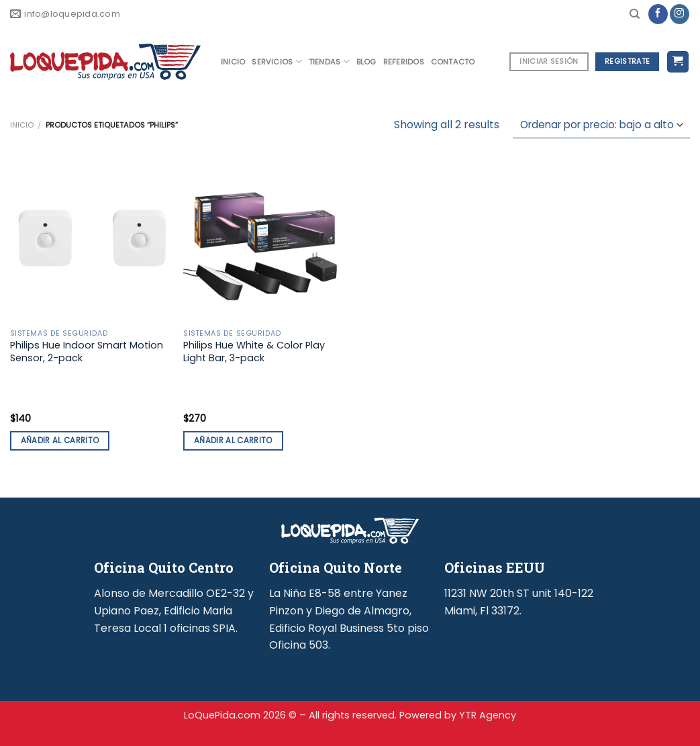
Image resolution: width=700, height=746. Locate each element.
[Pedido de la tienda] (601, 125)
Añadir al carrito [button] (60, 440)
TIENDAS (329, 61)
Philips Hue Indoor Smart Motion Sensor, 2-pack (87, 352)
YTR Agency (488, 715)
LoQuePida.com (222, 715)
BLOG (366, 62)
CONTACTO (453, 62)
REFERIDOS (404, 62)
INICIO (233, 62)
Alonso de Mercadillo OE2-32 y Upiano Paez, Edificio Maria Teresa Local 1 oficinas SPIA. (174, 610)
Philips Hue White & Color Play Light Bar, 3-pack (254, 352)
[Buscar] (635, 14)
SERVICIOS (277, 61)
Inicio (22, 125)
